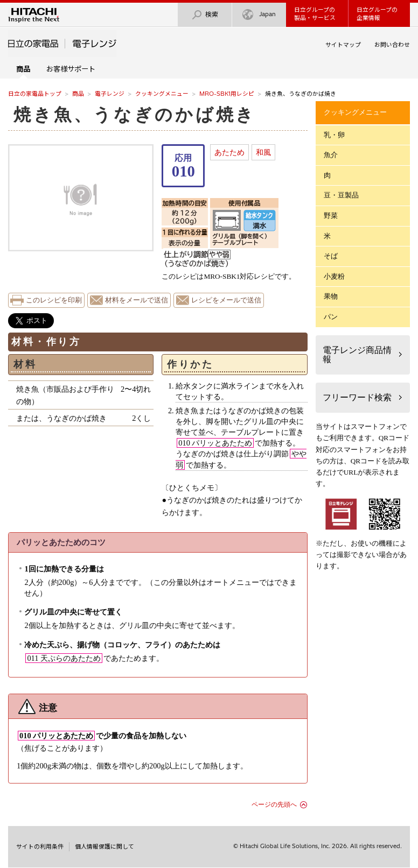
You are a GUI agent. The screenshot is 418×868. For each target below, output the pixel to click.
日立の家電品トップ (35, 94)
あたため (229, 152)
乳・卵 (334, 135)
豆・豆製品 (341, 195)
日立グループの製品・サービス (315, 14)
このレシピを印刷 (54, 300)
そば (331, 256)
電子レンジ (110, 94)
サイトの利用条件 (40, 846)
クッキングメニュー (162, 94)
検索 (205, 15)
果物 (331, 296)
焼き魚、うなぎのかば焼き (135, 115)
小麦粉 (334, 276)
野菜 (331, 216)
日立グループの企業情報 (377, 14)
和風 (263, 152)
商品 (78, 94)
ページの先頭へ (274, 805)
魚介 (331, 155)
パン (331, 317)
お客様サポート (71, 69)
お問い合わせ (392, 45)
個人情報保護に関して (104, 846)
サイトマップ (343, 45)
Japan (259, 15)
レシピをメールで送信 (226, 300)
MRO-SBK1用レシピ (227, 94)
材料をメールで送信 (137, 300)
